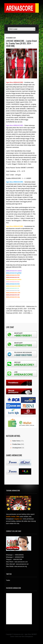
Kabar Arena (16, 441)
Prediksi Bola (16, 444)
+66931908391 (19, 555)
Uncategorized (17, 448)
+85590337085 (19, 557)
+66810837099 (17, 559)
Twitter (8, 580)
